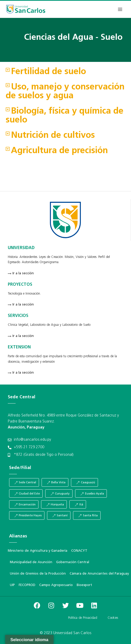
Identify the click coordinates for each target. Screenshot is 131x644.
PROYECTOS (20, 285)
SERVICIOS (18, 316)
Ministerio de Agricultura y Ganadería (38, 551)
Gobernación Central (73, 562)
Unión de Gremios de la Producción (38, 574)
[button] (65, 72)
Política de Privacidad (83, 618)
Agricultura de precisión (59, 151)
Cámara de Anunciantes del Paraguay (99, 574)
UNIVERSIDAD (21, 248)
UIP (12, 585)
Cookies (113, 618)
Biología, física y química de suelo (65, 116)
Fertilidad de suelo (48, 72)
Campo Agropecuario (56, 585)
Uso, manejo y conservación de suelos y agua (65, 92)
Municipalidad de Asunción (31, 562)
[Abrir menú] (120, 9)
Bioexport (84, 585)
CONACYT (79, 551)
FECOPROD (27, 585)
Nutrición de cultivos (53, 136)
